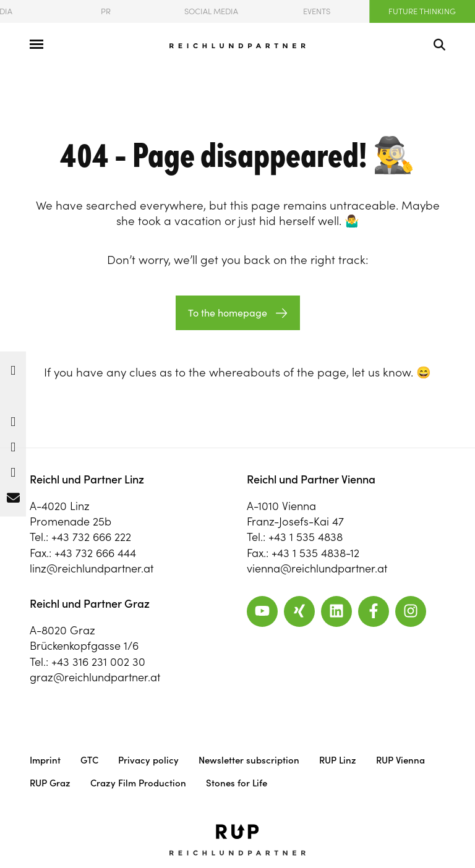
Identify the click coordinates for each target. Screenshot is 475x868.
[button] (13, 368)
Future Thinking (422, 11)
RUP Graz (50, 783)
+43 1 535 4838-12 (315, 553)
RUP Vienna (400, 760)
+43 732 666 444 (95, 553)
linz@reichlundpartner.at (92, 568)
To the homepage (228, 313)
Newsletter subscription (249, 760)
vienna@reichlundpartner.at (317, 568)
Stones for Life (237, 783)
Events (317, 11)
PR (106, 11)
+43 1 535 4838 (306, 537)
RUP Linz (338, 760)
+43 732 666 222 (91, 537)
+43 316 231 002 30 (98, 662)
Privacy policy (148, 760)
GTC (89, 760)
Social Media (211, 11)
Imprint (45, 760)
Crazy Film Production (138, 783)
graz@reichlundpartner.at (95, 677)
